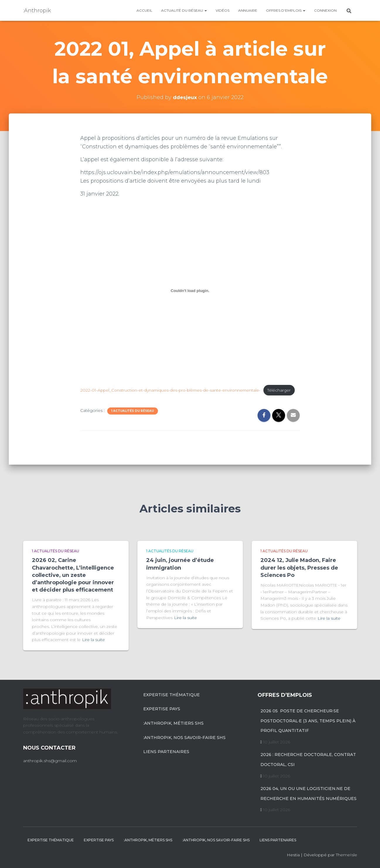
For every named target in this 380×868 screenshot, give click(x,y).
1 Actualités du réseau (133, 418)
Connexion (325, 10)
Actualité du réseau (184, 10)
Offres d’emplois (286, 10)
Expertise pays (162, 709)
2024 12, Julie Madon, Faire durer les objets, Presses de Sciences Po (299, 568)
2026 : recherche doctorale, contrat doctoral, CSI (308, 760)
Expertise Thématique (172, 695)
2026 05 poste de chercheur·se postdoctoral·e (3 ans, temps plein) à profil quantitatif (308, 721)
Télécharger (100, 397)
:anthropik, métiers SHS (173, 723)
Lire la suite (93, 640)
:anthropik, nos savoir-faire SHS (184, 738)
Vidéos (223, 10)
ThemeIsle (346, 855)
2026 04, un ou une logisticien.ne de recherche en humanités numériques (309, 794)
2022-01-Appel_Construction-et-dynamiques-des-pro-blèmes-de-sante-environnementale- (174, 388)
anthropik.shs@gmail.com (50, 761)
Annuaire (248, 10)
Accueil (144, 10)
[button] (205, 10)
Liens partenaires (166, 752)
